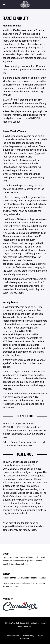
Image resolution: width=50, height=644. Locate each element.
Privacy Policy (28, 636)
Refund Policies (12, 636)
